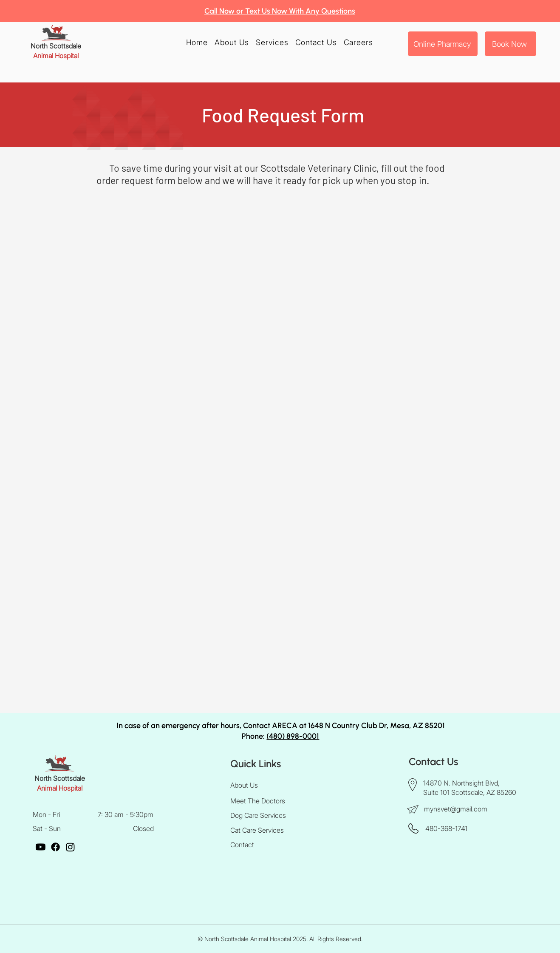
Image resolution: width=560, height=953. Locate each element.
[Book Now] (511, 44)
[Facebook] (55, 847)
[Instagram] (70, 847)
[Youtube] (41, 847)
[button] (272, 42)
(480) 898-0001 (293, 736)
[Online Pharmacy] (443, 44)
